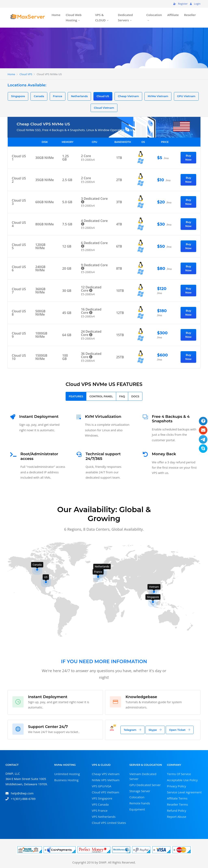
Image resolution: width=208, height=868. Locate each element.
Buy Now (188, 158)
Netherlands (79, 96)
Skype (155, 730)
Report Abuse (177, 817)
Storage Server (140, 791)
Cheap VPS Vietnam (106, 774)
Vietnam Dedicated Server (143, 776)
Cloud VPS (26, 74)
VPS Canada (100, 804)
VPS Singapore (102, 798)
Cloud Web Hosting (74, 17)
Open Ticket (180, 730)
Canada (39, 96)
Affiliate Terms (177, 798)
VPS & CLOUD (100, 17)
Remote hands (140, 803)
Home (56, 15)
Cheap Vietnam (128, 96)
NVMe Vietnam (158, 96)
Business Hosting (66, 780)
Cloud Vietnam (104, 108)
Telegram (133, 730)
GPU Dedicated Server (145, 785)
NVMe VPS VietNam (106, 780)
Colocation (154, 15)
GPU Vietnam (186, 96)
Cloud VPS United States (109, 823)
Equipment (137, 809)
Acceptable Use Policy (182, 780)
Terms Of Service (179, 774)
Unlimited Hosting (67, 774)
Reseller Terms (177, 804)
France (58, 96)
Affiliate (173, 15)
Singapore (18, 96)
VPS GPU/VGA (102, 786)
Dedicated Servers (125, 17)
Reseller (190, 15)
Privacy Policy (177, 786)
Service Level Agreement (184, 792)
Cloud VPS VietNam (106, 792)
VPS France (100, 810)
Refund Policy (177, 810)
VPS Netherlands (104, 817)
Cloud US (103, 96)
